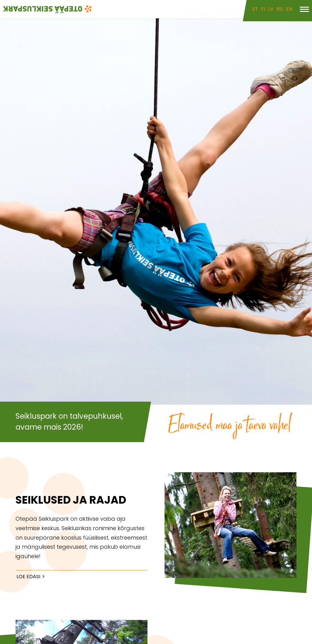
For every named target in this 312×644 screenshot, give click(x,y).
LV (271, 9)
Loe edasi (28, 577)
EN (289, 9)
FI (263, 9)
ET (255, 9)
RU (280, 9)
